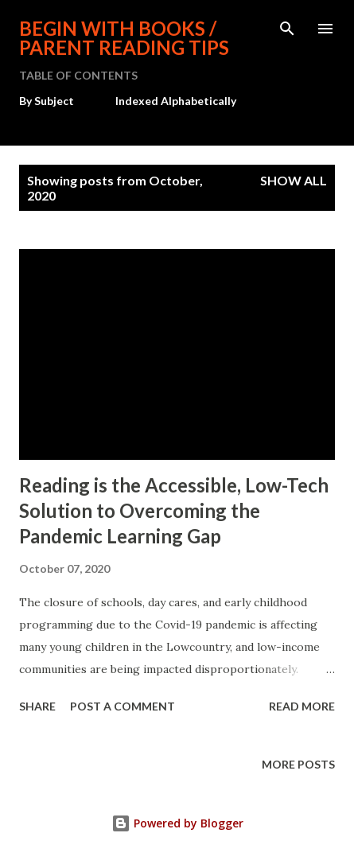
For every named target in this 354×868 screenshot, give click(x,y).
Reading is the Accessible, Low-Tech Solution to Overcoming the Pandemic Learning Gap (174, 510)
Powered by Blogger (177, 823)
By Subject (47, 101)
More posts (298, 764)
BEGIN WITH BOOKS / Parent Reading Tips (124, 38)
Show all (294, 180)
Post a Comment (123, 706)
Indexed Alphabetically (176, 101)
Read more (302, 706)
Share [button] (37, 706)
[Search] (287, 29)
